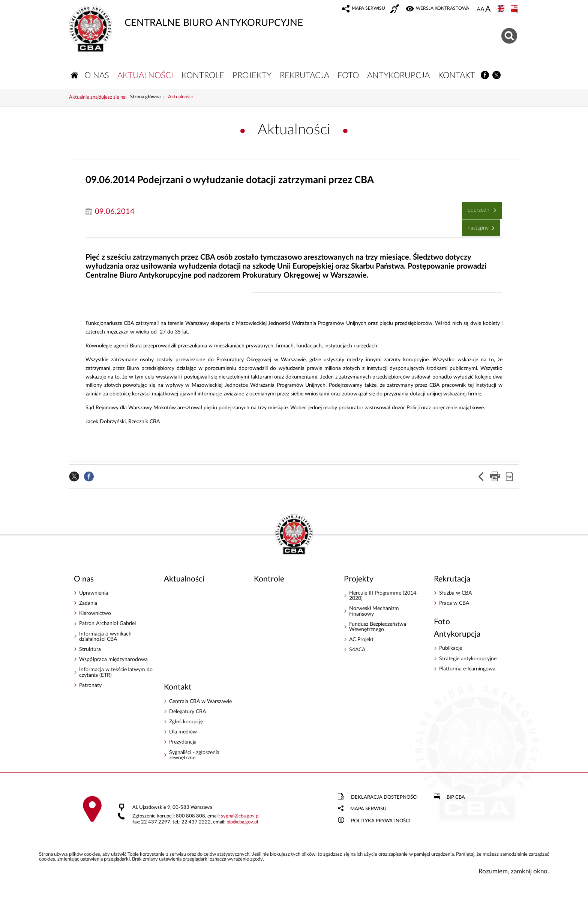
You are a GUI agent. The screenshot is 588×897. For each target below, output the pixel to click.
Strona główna (145, 99)
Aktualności (180, 99)
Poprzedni (477, 208)
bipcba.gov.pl (242, 823)
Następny (476, 226)
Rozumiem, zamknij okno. (514, 873)
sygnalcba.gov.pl (240, 818)
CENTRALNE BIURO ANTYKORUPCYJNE (186, 17)
